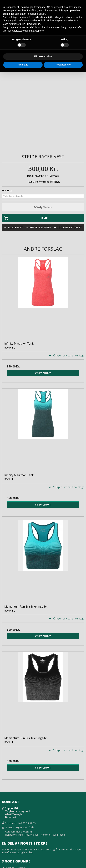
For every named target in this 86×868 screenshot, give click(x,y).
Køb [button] (25, 218)
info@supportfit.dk (24, 827)
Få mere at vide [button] (43, 56)
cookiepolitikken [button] (37, 14)
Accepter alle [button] (63, 65)
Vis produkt (43, 373)
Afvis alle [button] (23, 65)
